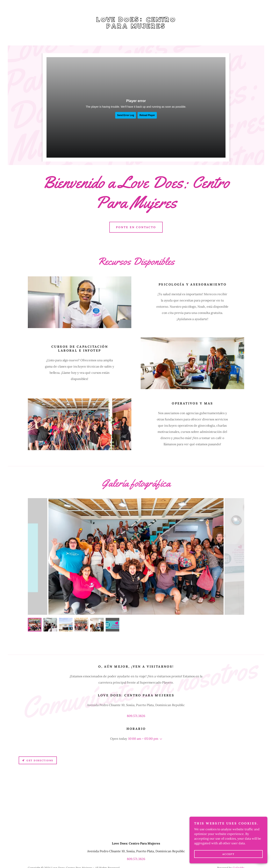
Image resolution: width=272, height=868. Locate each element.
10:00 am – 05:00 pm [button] (143, 739)
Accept (228, 854)
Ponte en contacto (136, 227)
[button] (160, 739)
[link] (136, 27)
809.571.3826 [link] (136, 716)
